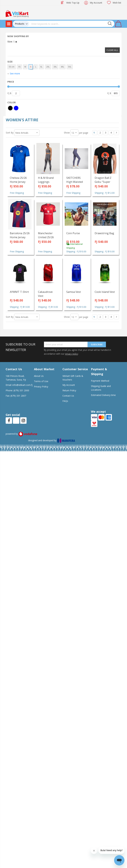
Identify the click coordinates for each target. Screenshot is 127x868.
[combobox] (72, 24)
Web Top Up (73, 3)
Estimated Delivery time (103, 395)
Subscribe (97, 344)
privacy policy (71, 354)
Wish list (117, 3)
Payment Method (100, 381)
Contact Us (68, 396)
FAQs (65, 401)
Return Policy (69, 390)
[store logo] (17, 13)
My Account (96, 3)
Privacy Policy (41, 387)
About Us (39, 376)
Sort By (10, 133)
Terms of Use (41, 381)
